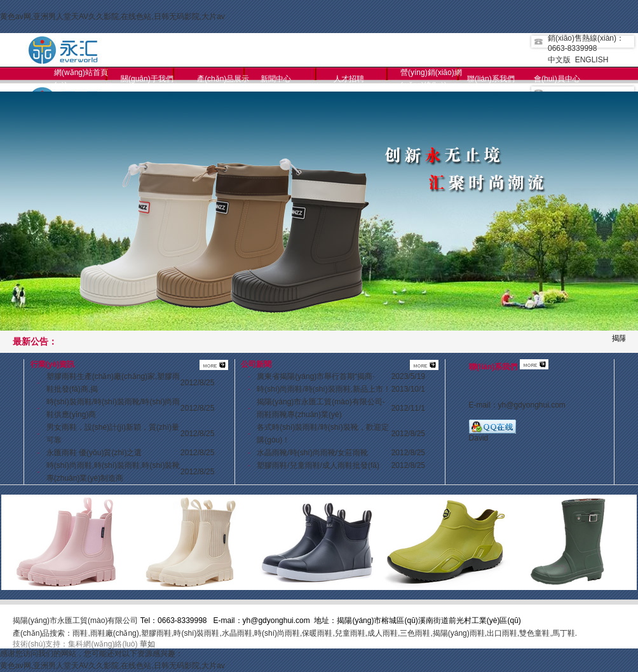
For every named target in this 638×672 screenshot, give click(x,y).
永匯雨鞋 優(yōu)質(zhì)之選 (94, 453)
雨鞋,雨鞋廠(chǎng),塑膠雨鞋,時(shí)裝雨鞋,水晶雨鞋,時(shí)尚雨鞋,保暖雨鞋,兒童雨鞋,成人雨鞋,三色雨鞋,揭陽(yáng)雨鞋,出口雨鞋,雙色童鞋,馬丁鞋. (325, 633)
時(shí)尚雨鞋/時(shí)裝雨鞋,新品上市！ (324, 389)
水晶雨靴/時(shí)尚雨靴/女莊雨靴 (312, 453)
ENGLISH (592, 60)
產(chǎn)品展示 (223, 79)
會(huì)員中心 (557, 79)
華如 (147, 644)
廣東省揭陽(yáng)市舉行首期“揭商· (316, 376)
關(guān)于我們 (147, 79)
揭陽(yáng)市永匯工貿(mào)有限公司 (75, 621)
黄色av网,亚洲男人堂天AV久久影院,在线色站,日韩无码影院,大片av (112, 17)
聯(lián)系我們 (491, 79)
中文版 (559, 60)
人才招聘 (349, 79)
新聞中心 (276, 79)
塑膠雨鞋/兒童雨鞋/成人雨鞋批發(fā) (318, 465)
